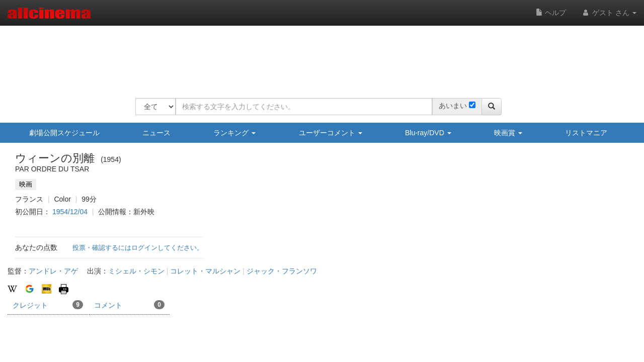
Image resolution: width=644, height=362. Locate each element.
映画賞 (508, 133)
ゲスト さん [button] (609, 13)
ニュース (156, 133)
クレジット (48, 305)
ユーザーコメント (331, 133)
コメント (129, 305)
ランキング (234, 133)
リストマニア (586, 133)
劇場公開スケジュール (64, 133)
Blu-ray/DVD (428, 133)
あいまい (453, 106)
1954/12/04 (70, 212)
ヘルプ (551, 13)
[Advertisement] (318, 55)
